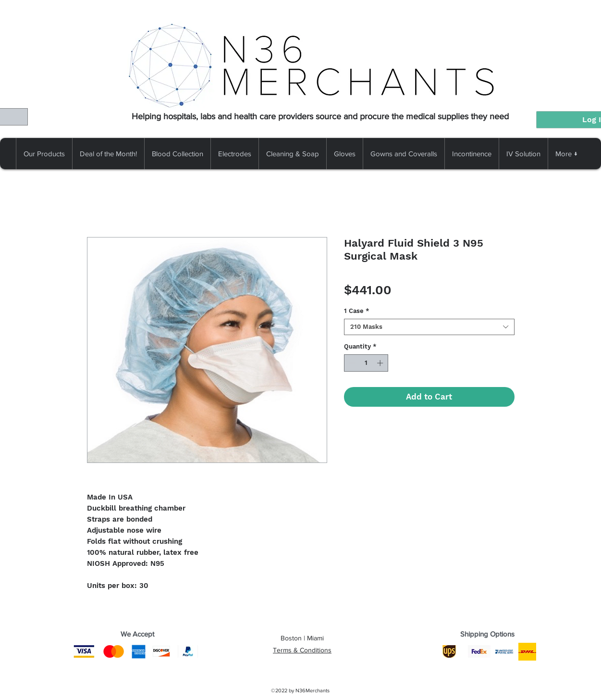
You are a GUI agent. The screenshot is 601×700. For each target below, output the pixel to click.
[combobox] (429, 327)
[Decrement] (351, 363)
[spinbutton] (366, 363)
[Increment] (381, 363)
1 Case (357, 311)
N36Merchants (313, 690)
